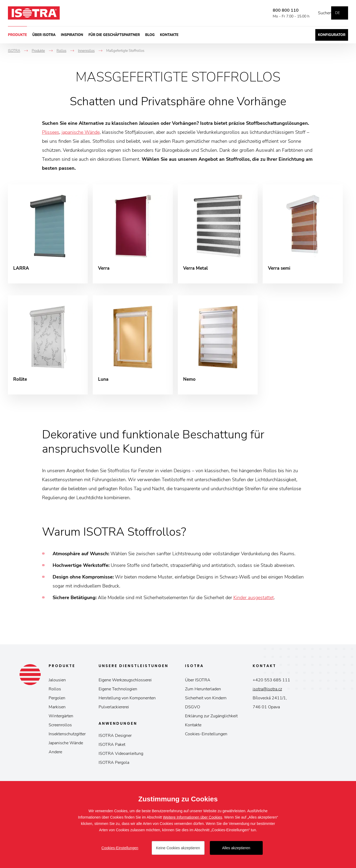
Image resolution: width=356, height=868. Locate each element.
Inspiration (72, 35)
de (337, 13)
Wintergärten (61, 720)
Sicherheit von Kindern (206, 702)
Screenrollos (60, 729)
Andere (55, 756)
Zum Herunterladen (203, 693)
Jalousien (57, 684)
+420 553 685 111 (271, 684)
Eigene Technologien (118, 693)
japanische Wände (81, 132)
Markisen (57, 711)
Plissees (51, 132)
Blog (150, 35)
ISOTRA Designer (115, 739)
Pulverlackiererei (114, 711)
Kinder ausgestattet (254, 601)
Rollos (55, 693)
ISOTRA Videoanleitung (121, 757)
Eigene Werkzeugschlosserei (125, 684)
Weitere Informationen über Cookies (193, 817)
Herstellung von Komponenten (127, 702)
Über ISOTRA (44, 35)
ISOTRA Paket (112, 748)
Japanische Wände (66, 747)
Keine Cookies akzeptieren (178, 848)
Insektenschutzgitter (67, 738)
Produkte (17, 35)
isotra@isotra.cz (267, 693)
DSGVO (193, 711)
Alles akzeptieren (236, 848)
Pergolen (57, 702)
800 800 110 (278, 10)
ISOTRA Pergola (114, 766)
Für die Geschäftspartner (114, 35)
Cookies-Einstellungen (206, 738)
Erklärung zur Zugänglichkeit (211, 720)
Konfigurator (332, 35)
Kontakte (169, 35)
